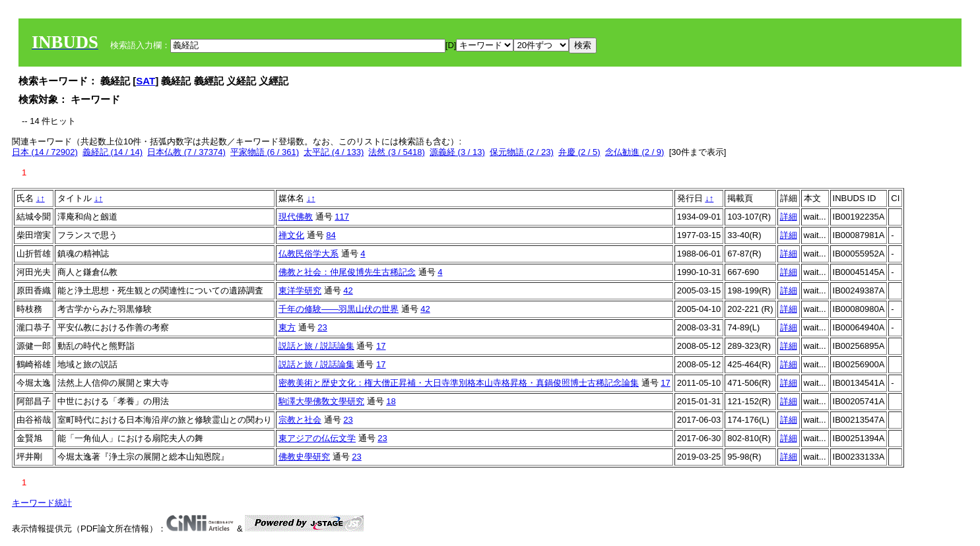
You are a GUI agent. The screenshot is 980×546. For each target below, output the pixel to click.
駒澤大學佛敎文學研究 (321, 401)
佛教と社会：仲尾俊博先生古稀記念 (347, 272)
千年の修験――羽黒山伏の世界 (339, 309)
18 (391, 401)
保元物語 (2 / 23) (522, 152)
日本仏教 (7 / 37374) (186, 152)
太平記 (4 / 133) (334, 152)
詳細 (789, 217)
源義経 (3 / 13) (457, 152)
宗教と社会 (300, 420)
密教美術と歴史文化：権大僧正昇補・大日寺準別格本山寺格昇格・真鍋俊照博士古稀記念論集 (459, 383)
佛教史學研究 (304, 457)
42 (348, 290)
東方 (287, 327)
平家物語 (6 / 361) (265, 152)
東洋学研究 (300, 290)
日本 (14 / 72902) (45, 152)
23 (322, 327)
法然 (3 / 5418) (396, 152)
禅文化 (291, 235)
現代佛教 (296, 217)
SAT (146, 81)
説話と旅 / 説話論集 (316, 346)
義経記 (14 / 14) (113, 152)
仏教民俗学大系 (309, 254)
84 (331, 235)
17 (381, 346)
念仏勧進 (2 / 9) (635, 152)
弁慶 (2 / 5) (579, 152)
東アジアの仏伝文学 (317, 438)
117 (342, 217)
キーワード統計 (42, 503)
